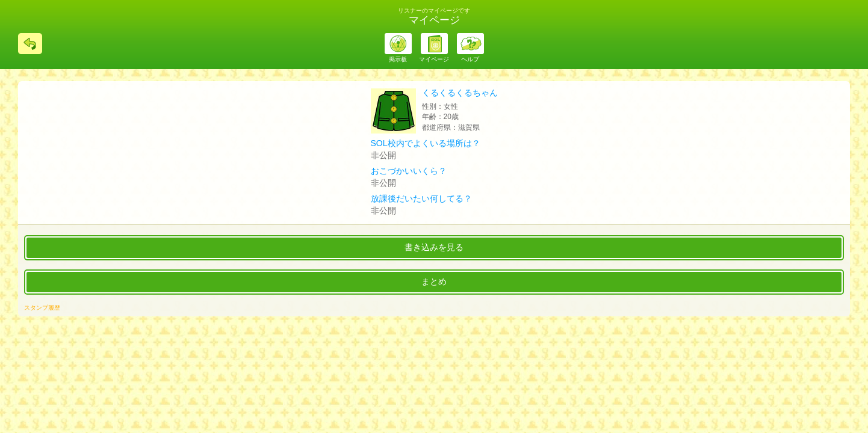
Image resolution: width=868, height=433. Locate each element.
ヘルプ (470, 59)
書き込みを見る (434, 247)
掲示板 (398, 59)
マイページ (434, 59)
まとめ (434, 281)
